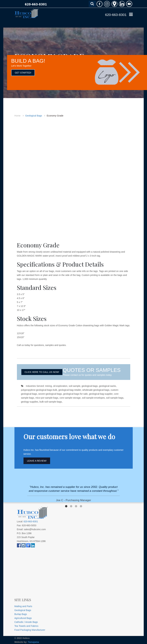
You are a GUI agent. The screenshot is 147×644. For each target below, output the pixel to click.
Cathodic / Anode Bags (26, 622)
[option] (73, 494)
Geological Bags (34, 116)
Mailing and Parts (23, 606)
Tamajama (33, 642)
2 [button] (71, 506)
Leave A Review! (37, 461)
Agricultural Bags (23, 618)
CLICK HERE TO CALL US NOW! (42, 372)
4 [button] (81, 506)
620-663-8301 (36, 4)
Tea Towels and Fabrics (26, 626)
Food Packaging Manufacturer (30, 630)
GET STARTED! (23, 73)
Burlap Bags (21, 614)
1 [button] (66, 506)
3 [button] (76, 506)
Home (17, 116)
